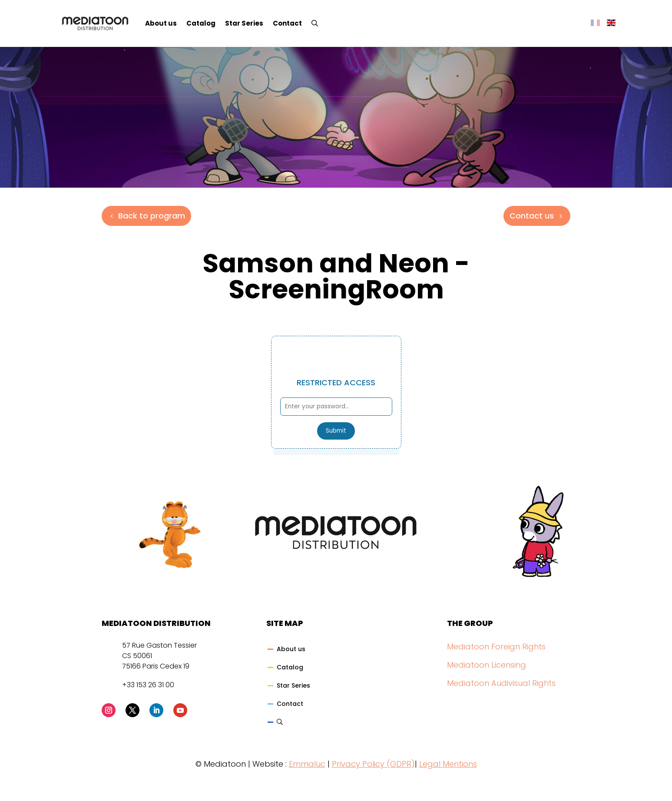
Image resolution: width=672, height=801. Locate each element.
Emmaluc (307, 764)
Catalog (201, 23)
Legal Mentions (448, 764)
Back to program (152, 216)
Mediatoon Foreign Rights (496, 647)
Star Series (244, 23)
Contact (287, 23)
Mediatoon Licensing (487, 665)
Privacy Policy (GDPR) (373, 764)
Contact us (532, 216)
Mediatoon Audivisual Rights (501, 683)
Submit (336, 431)
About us (161, 23)
